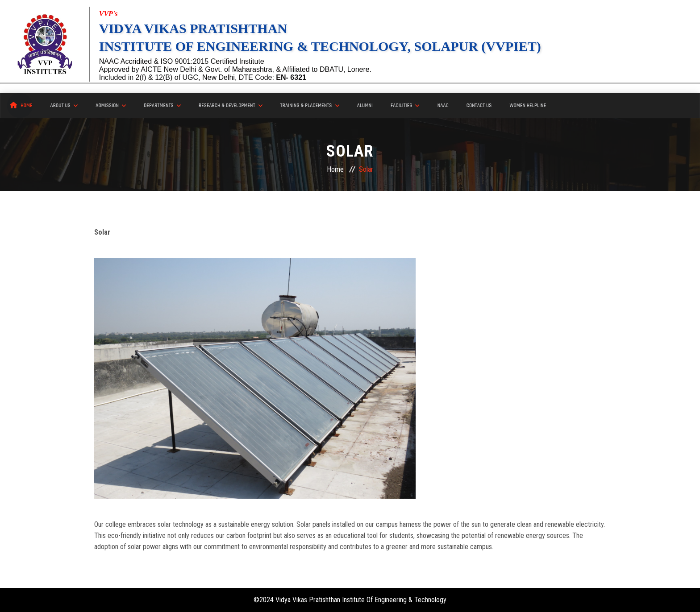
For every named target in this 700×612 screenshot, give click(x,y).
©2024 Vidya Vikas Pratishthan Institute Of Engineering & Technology (350, 600)
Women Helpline (528, 106)
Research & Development (231, 106)
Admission (111, 106)
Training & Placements (310, 106)
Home (21, 105)
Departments (162, 106)
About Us (64, 106)
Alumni (365, 106)
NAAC (443, 106)
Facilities (405, 106)
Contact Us (479, 106)
